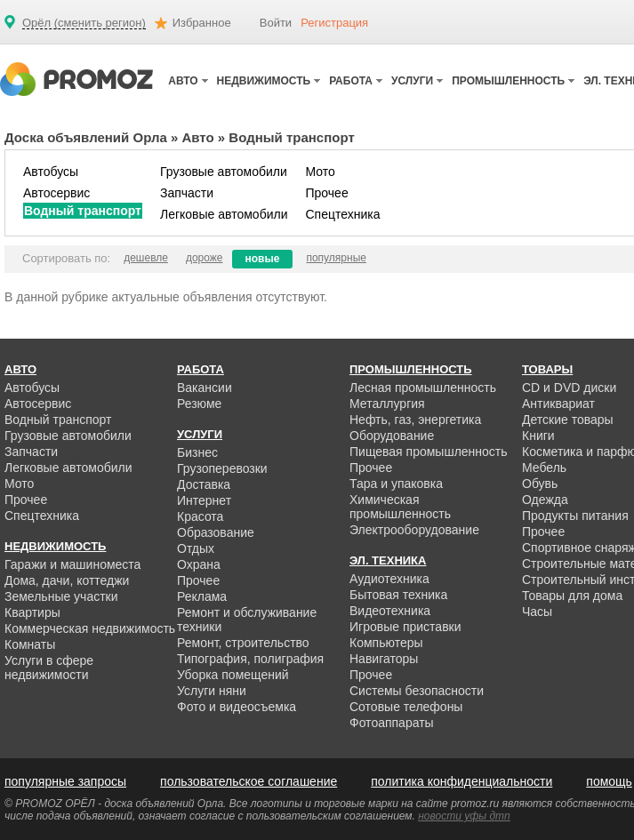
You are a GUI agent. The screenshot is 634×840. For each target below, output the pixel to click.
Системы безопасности (417, 691)
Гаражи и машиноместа (72, 564)
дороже (205, 258)
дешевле (146, 258)
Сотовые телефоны (406, 707)
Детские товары (568, 420)
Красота (200, 516)
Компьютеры (386, 643)
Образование (216, 532)
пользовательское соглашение (249, 781)
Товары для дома (572, 596)
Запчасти (187, 193)
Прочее (326, 193)
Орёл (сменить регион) (84, 23)
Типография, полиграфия (250, 659)
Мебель (544, 468)
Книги (538, 436)
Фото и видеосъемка (237, 707)
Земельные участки (61, 596)
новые (263, 259)
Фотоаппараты (392, 723)
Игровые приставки (405, 627)
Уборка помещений (233, 675)
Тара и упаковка (396, 484)
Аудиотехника (389, 579)
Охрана (199, 564)
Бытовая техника (398, 595)
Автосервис (56, 193)
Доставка (204, 484)
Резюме (199, 404)
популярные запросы (65, 781)
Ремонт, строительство (243, 643)
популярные (336, 258)
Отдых (196, 548)
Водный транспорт (83, 211)
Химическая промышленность (400, 507)
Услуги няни (212, 691)
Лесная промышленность (423, 388)
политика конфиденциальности (461, 781)
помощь (609, 781)
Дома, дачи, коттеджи (67, 580)
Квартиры (32, 612)
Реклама (202, 596)
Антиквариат (558, 404)
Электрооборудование (414, 530)
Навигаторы (384, 659)
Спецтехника (342, 214)
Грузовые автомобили (224, 172)
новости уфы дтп (464, 816)
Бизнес (197, 452)
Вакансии (205, 388)
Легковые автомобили (224, 214)
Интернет (204, 500)
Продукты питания (575, 516)
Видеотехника (390, 611)
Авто (198, 137)
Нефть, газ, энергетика (415, 420)
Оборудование (392, 436)
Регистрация (334, 23)
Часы (537, 612)
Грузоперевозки (222, 468)
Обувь (540, 484)
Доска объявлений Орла (86, 137)
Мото (320, 172)
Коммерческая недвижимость (90, 628)
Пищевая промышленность (429, 452)
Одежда (545, 500)
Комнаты (30, 644)
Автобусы (51, 172)
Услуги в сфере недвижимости (49, 668)
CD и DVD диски (569, 388)
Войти (276, 23)
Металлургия (387, 404)
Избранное (202, 23)
